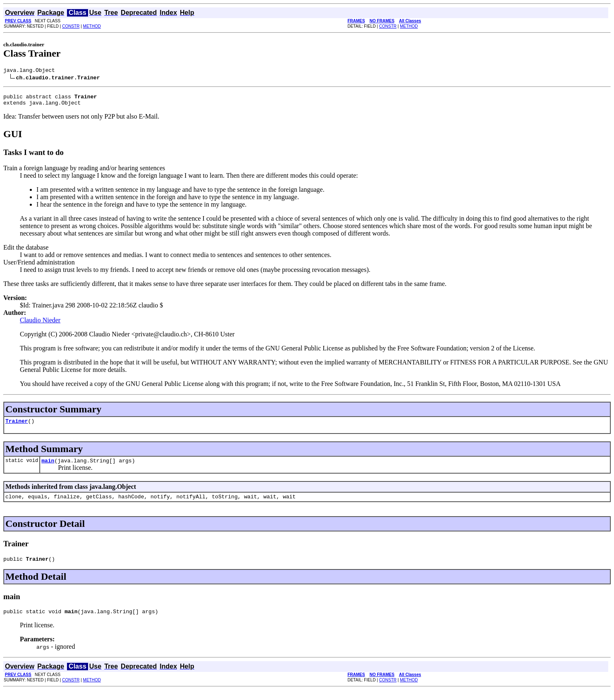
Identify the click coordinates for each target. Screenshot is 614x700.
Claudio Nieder (40, 324)
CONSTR (71, 26)
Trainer (17, 426)
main (48, 467)
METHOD (92, 26)
